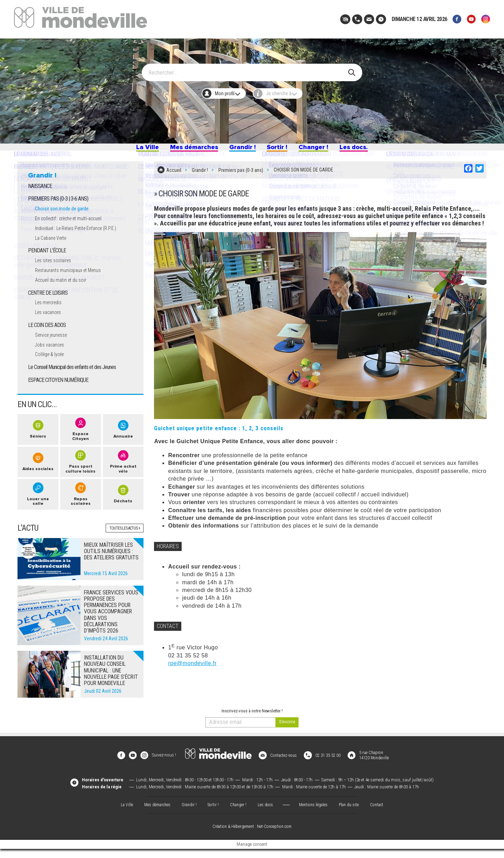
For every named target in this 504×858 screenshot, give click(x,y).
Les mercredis (51, 312)
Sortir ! (282, 150)
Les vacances (51, 322)
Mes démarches (184, 150)
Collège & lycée (52, 364)
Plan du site (352, 813)
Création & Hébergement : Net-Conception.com (252, 836)
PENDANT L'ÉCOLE (47, 261)
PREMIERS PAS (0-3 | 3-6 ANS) (58, 209)
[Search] (248, 69)
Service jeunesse (54, 345)
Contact (381, 813)
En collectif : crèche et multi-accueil (74, 228)
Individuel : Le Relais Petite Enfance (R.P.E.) (82, 238)
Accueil (174, 175)
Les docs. (371, 150)
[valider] (287, 737)
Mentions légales (315, 813)
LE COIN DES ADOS (47, 335)
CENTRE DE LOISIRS (48, 303)
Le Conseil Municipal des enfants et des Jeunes (72, 377)
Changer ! (324, 150)
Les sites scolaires (56, 270)
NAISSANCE (40, 196)
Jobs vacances (52, 354)
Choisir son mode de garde (64, 219)
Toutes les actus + (123, 543)
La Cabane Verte (53, 248)
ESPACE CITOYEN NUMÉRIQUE (58, 390)
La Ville (129, 150)
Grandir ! (241, 150)
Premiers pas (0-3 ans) (241, 175)
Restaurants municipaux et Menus (72, 280)
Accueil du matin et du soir (65, 290)
